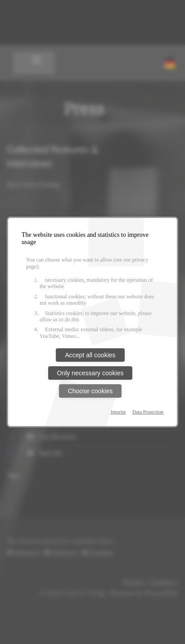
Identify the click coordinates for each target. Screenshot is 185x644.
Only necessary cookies (90, 373)
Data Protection (148, 412)
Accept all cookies (90, 355)
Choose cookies (90, 391)
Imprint (118, 412)
